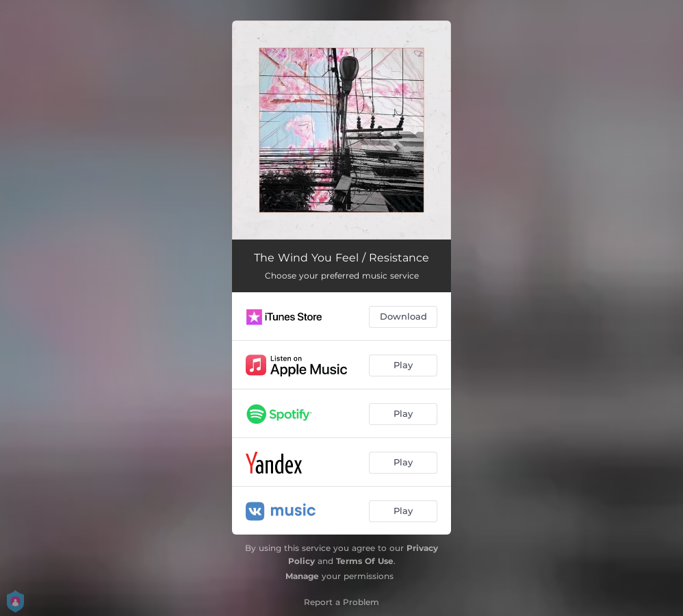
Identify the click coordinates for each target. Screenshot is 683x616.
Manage (302, 576)
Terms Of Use (365, 561)
